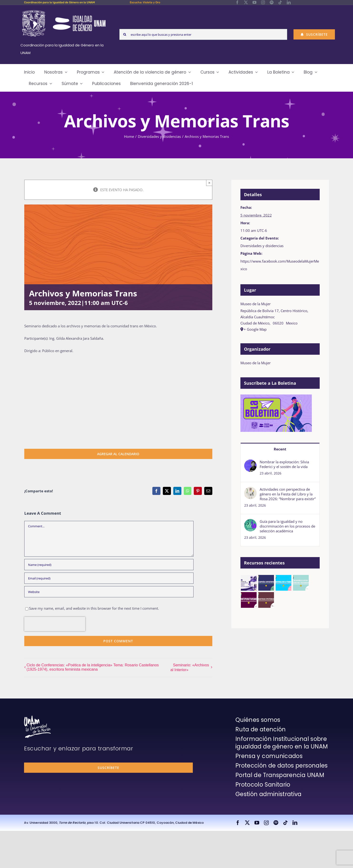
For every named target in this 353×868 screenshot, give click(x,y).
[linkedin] (289, 2)
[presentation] (55, 624)
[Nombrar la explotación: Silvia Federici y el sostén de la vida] (250, 463)
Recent (280, 449)
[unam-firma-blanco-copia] (37, 717)
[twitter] (246, 2)
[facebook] (237, 2)
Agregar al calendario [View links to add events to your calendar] (118, 454)
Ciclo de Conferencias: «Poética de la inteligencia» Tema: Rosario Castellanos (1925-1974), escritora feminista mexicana (93, 667)
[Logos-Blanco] (64, 10)
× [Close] (209, 183)
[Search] (125, 34)
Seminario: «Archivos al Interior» (190, 667)
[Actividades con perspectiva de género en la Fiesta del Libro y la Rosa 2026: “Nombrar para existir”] (250, 491)
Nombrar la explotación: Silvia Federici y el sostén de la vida (284, 464)
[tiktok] (280, 2)
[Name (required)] (109, 565)
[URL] (109, 592)
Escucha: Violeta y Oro (145, 2)
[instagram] (263, 2)
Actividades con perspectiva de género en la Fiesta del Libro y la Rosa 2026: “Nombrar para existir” (288, 494)
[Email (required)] (109, 578)
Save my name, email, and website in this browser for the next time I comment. (94, 608)
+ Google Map (255, 329)
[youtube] (254, 2)
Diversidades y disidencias (262, 246)
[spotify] (272, 2)
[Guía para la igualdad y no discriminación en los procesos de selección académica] (250, 523)
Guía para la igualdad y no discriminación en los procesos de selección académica (287, 526)
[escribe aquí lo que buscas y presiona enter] (203, 34)
